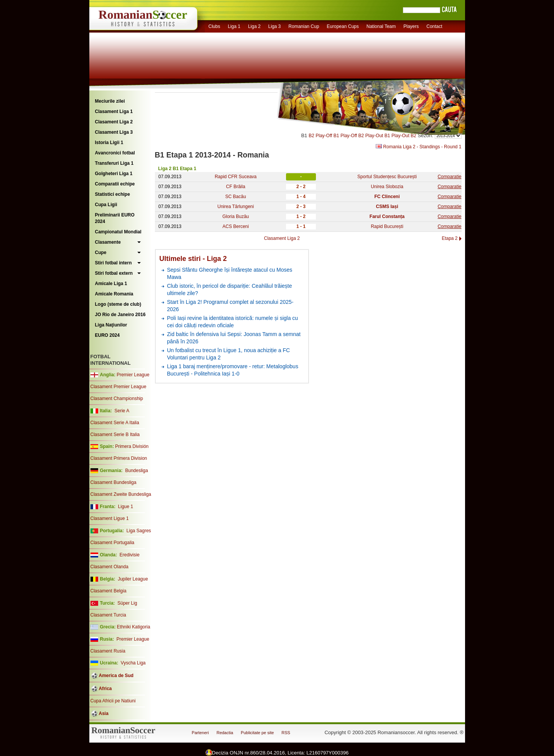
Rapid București (387, 226)
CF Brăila (236, 187)
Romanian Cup (304, 26)
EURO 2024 (108, 335)
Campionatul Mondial (118, 232)
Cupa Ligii (106, 205)
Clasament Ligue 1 (110, 518)
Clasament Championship (117, 398)
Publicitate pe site (257, 733)
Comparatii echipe (115, 184)
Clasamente (108, 242)
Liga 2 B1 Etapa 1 (177, 169)
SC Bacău (236, 197)
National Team (381, 26)
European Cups (343, 26)
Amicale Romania (114, 294)
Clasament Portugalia (113, 543)
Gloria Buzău (236, 216)
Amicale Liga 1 (111, 284)
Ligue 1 (126, 507)
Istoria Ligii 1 (109, 143)
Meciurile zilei (110, 101)
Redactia (225, 733)
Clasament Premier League (118, 387)
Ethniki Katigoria (134, 627)
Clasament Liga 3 (114, 132)
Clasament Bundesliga (113, 482)
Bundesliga (136, 471)
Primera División (132, 446)
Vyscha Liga (133, 663)
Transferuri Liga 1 (114, 163)
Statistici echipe (113, 194)
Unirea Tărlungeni (236, 207)
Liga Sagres (139, 531)
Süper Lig (127, 603)
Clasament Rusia (108, 651)
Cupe (101, 253)
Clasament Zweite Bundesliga (121, 494)
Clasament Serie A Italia (115, 423)
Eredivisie (130, 555)
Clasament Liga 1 (114, 112)
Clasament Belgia (108, 591)
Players (411, 26)
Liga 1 (234, 26)
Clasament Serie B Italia (115, 435)
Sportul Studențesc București (387, 177)
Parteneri (200, 733)
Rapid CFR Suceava (236, 177)
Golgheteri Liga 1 (114, 174)
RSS (286, 733)
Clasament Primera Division (119, 458)
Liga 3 (275, 26)
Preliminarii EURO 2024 (115, 218)
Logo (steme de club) (118, 304)
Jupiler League (133, 579)
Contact (434, 26)
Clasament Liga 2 (114, 122)
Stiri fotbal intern (113, 263)
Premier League (133, 375)
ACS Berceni (236, 226)
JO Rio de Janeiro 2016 (120, 315)
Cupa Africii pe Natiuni (113, 701)
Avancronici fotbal (115, 153)
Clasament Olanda (109, 567)
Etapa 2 (450, 238)
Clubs (215, 26)
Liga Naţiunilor (111, 325)
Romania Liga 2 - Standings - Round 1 (418, 147)
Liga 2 (254, 26)
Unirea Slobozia (387, 187)
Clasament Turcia (108, 615)
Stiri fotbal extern (114, 273)
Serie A (122, 411)
